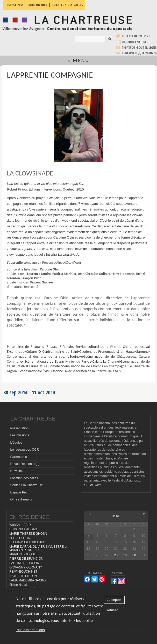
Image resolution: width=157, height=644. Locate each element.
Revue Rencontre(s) (25, 464)
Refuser (112, 610)
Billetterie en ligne (136, 36)
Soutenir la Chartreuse (26, 485)
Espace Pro (19, 492)
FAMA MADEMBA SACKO (27, 580)
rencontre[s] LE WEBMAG (140, 53)
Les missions (20, 435)
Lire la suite (92, 485)
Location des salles (24, 478)
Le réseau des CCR (24, 450)
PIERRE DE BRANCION (26, 559)
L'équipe (16, 443)
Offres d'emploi (21, 499)
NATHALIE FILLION (23, 576)
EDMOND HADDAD (23, 529)
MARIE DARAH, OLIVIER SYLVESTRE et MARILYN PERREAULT (38, 548)
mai (116, 516)
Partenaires (18, 457)
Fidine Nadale (19, 585)
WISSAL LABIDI (20, 525)
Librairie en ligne (134, 42)
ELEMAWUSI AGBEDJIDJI (28, 542)
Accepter (114, 600)
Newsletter (18, 471)
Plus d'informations (30, 630)
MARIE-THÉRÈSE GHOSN (28, 534)
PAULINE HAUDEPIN (24, 563)
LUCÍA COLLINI (20, 538)
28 (116, 555)
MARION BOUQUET (24, 554)
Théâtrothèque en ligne (139, 48)
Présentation (19, 428)
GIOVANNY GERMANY (26, 567)
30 (134, 555)
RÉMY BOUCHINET (23, 572)
